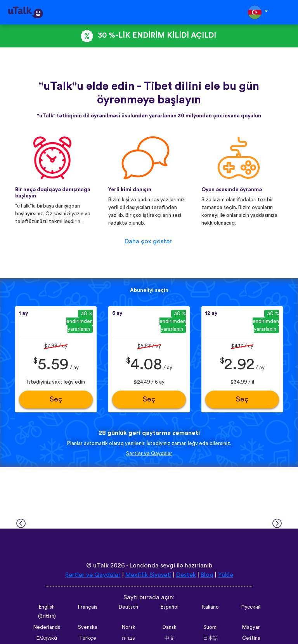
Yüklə (226, 575)
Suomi (211, 627)
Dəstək (186, 575)
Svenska (88, 627)
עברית (129, 638)
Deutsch (128, 607)
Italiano (210, 607)
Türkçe (88, 638)
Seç (56, 399)
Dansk (170, 627)
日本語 (211, 638)
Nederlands (47, 627)
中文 (170, 638)
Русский (251, 607)
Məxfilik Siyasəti (148, 575)
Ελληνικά (47, 638)
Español (170, 607)
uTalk (101, 565)
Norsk (129, 627)
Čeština (251, 638)
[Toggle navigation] (287, 12)
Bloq (207, 575)
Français (88, 607)
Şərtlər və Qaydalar (149, 454)
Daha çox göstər (148, 241)
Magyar (251, 627)
